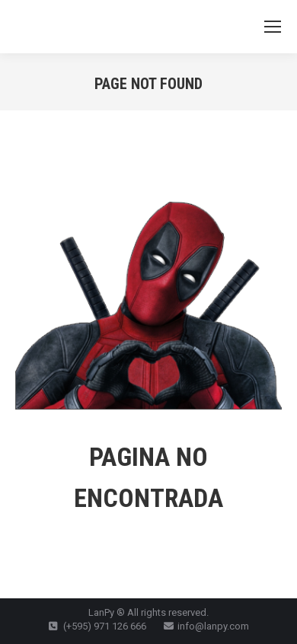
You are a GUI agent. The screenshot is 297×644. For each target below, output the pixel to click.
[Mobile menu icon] (273, 27)
